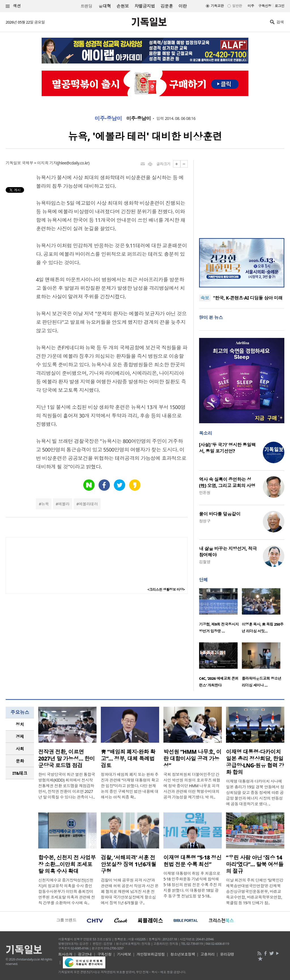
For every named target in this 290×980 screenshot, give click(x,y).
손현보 (122, 6)
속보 (205, 298)
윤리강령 (227, 954)
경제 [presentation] (20, 736)
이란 (183, 6)
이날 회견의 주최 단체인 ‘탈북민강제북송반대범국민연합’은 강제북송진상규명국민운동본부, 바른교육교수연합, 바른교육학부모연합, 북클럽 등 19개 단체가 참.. (255, 891)
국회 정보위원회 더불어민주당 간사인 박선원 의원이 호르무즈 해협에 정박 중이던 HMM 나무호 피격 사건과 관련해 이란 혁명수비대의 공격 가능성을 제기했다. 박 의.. (192, 786)
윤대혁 (105, 6)
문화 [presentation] (20, 761)
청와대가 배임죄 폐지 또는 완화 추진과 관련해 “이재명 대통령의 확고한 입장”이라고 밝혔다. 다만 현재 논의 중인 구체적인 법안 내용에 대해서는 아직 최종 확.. (130, 786)
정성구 (205, 521)
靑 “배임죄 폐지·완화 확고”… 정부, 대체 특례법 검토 (128, 759)
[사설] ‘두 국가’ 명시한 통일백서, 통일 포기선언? (227, 448)
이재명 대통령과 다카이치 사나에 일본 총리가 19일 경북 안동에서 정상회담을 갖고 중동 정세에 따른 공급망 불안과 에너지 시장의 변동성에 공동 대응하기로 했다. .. (255, 792)
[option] (220, 612)
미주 (251, 6)
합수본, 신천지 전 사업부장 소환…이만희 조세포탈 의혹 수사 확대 (67, 864)
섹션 (13, 6)
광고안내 (85, 954)
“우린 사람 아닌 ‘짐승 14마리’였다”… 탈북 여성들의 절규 (255, 864)
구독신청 (265, 6)
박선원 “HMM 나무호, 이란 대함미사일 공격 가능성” (192, 759)
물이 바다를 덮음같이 (220, 514)
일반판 (237, 6)
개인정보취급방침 (151, 954)
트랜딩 (86, 6)
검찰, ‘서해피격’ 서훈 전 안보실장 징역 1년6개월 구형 (129, 864)
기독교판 (217, 6)
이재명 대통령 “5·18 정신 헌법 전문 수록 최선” (192, 861)
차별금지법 (145, 6)
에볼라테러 (88, 504)
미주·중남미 (108, 118)
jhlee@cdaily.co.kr (73, 163)
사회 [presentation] (20, 749)
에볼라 (64, 504)
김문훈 (167, 6)
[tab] (20, 724)
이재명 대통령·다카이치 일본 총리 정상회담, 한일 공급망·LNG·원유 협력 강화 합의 (255, 762)
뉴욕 (45, 504)
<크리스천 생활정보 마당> (166, 590)
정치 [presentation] (20, 724)
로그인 (280, 6)
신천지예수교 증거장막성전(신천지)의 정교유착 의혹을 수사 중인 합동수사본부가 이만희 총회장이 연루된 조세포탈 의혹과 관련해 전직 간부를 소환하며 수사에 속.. (67, 891)
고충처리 (208, 954)
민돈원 (205, 493)
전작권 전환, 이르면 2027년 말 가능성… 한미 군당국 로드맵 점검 (67, 759)
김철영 (205, 562)
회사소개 (65, 954)
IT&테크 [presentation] (20, 773)
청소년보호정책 (183, 954)
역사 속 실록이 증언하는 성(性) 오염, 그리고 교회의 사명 (227, 482)
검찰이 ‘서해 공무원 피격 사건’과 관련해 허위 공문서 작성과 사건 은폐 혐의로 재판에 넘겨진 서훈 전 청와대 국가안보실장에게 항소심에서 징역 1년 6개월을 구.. (130, 891)
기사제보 (124, 954)
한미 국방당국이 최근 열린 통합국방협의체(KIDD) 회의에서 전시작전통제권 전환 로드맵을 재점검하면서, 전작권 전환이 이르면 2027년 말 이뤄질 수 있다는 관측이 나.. (67, 786)
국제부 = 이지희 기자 (39, 163)
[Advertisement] (242, 196)
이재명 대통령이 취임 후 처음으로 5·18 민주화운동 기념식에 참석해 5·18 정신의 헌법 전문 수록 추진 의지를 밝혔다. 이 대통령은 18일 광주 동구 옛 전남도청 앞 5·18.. (192, 885)
